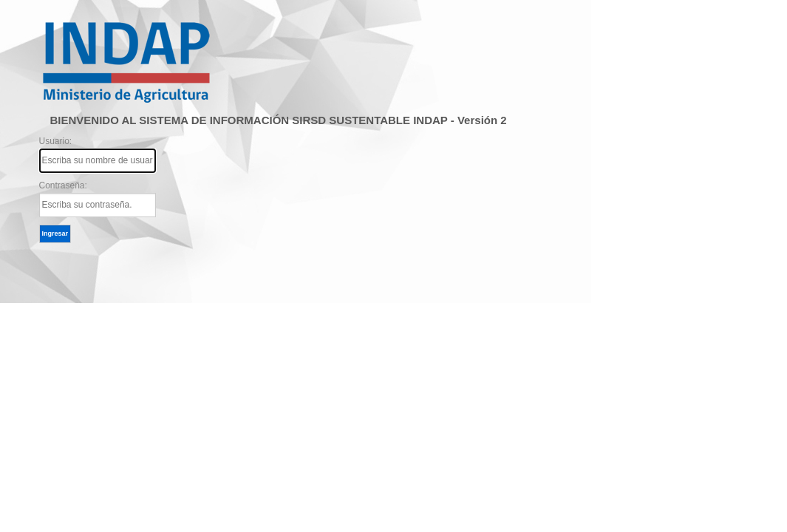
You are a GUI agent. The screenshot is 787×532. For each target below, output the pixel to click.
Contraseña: (98, 199)
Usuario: (98, 154)
